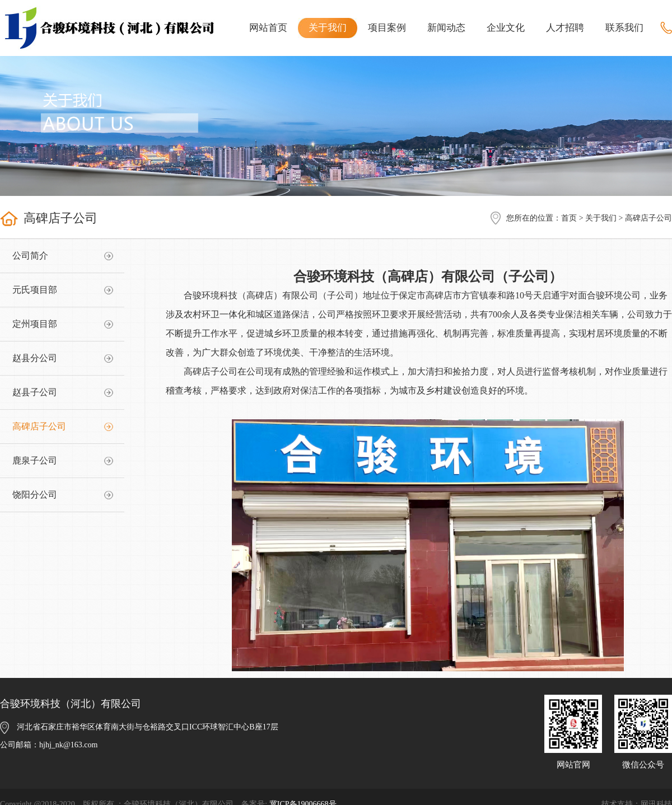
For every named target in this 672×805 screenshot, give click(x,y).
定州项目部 (35, 324)
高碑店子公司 (39, 426)
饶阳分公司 (35, 495)
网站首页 (268, 28)
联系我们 (624, 28)
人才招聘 (565, 28)
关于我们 (328, 28)
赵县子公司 (35, 392)
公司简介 (30, 256)
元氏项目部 (35, 290)
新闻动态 (446, 28)
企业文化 (506, 28)
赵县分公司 (35, 358)
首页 (569, 218)
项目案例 (387, 28)
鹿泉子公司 (35, 460)
